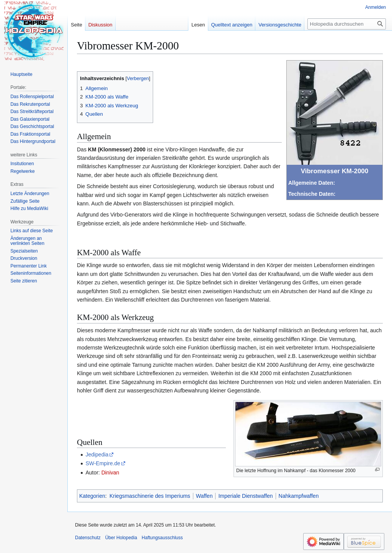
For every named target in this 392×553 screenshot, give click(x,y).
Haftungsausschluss (162, 538)
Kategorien (92, 496)
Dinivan (110, 473)
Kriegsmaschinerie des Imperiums (150, 496)
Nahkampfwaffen (299, 496)
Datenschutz (88, 538)
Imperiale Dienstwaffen (245, 496)
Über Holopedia (121, 538)
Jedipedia (97, 455)
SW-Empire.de (103, 463)
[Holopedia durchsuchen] (347, 24)
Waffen (204, 496)
